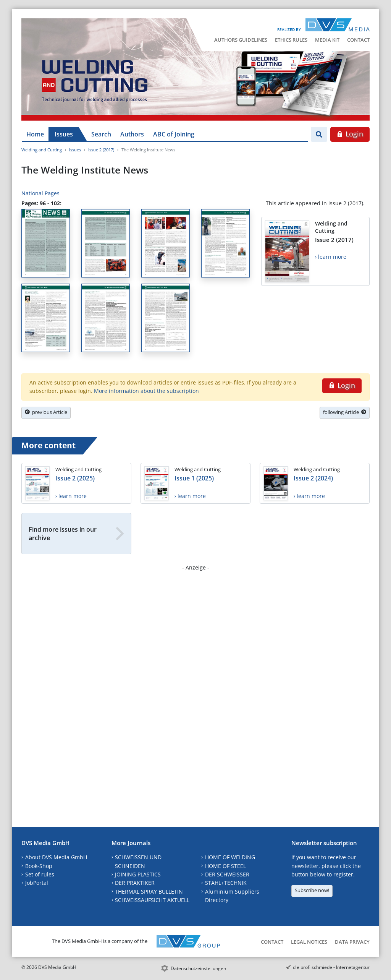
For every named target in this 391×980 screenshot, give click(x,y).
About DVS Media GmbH (56, 857)
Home (35, 134)
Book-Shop (39, 866)
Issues (64, 134)
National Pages (40, 193)
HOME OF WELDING (230, 857)
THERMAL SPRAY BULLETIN (149, 892)
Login (350, 134)
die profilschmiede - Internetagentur (331, 967)
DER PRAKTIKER (135, 883)
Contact (358, 40)
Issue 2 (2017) (101, 150)
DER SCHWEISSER (227, 874)
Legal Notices (309, 942)
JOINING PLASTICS (138, 874)
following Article (345, 412)
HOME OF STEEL (225, 866)
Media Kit (327, 40)
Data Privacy (352, 942)
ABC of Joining (174, 134)
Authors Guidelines (241, 40)
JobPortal (37, 883)
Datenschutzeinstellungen (198, 968)
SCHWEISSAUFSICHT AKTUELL (152, 900)
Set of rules (40, 874)
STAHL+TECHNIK (226, 883)
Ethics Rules (291, 40)
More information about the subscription (146, 391)
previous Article (46, 412)
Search (101, 134)
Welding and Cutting (42, 150)
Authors (132, 134)
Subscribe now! (312, 890)
